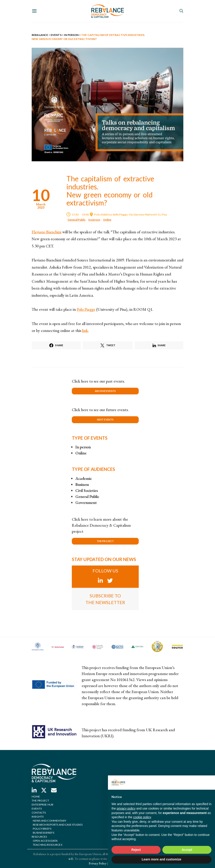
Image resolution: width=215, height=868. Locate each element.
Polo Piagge (86, 309)
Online (107, 220)
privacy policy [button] (126, 808)
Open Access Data (45, 841)
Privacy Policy (98, 863)
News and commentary (50, 821)
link (85, 330)
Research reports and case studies (58, 825)
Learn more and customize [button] (161, 859)
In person (94, 220)
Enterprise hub (42, 805)
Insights (38, 817)
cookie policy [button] (142, 817)
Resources (39, 837)
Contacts (39, 813)
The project (40, 801)
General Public (76, 220)
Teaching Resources (48, 845)
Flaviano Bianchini (47, 232)
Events (37, 809)
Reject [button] (136, 850)
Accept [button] (187, 850)
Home (36, 797)
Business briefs (43, 833)
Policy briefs (42, 829)
